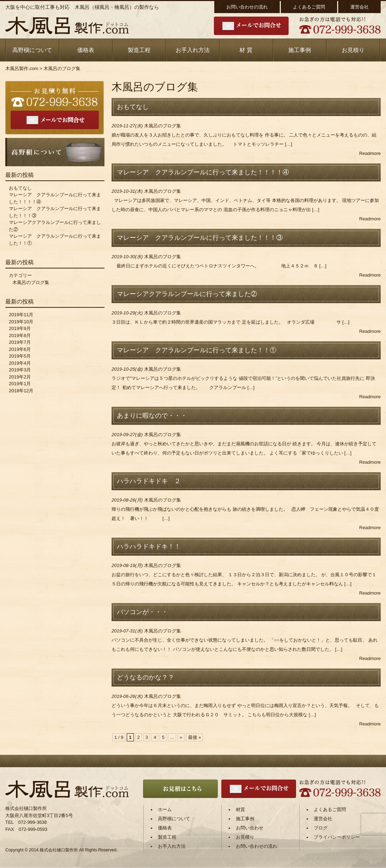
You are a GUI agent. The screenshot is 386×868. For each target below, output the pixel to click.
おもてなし (20, 188)
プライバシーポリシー (337, 837)
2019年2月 (20, 377)
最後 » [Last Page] (195, 737)
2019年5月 (20, 356)
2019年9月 (20, 328)
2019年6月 (20, 349)
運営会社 (359, 7)
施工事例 (300, 50)
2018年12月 (21, 391)
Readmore (370, 153)
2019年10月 (21, 322)
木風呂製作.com (22, 68)
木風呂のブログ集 (163, 126)
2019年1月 (20, 384)
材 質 (246, 50)
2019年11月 (21, 315)
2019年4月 (20, 363)
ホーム (165, 809)
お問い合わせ (250, 828)
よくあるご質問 (309, 7)
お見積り (353, 50)
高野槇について (32, 50)
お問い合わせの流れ (247, 7)
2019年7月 (20, 342)
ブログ (321, 828)
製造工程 (139, 50)
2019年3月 (20, 370)
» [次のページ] (181, 737)
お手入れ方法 (193, 50)
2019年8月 (20, 335)
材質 (240, 809)
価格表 (86, 50)
